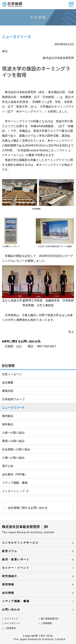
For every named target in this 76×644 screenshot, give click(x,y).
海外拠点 (8, 424)
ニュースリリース (13, 408)
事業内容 (8, 391)
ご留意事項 (10, 628)
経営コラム (10, 551)
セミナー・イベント (16, 568)
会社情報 (8, 593)
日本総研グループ (13, 399)
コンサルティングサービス (20, 543)
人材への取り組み (13, 433)
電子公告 (8, 466)
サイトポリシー (12, 623)
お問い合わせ (11, 609)
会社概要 (8, 382)
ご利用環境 (46, 623)
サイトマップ (11, 619)
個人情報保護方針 (50, 619)
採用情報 (8, 584)
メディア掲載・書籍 (15, 483)
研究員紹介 (10, 576)
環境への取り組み (13, 441)
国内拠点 (8, 416)
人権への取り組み (13, 458)
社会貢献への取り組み (16, 449)
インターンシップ (13, 491)
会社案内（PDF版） (15, 474)
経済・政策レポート (16, 559)
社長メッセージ (12, 374)
